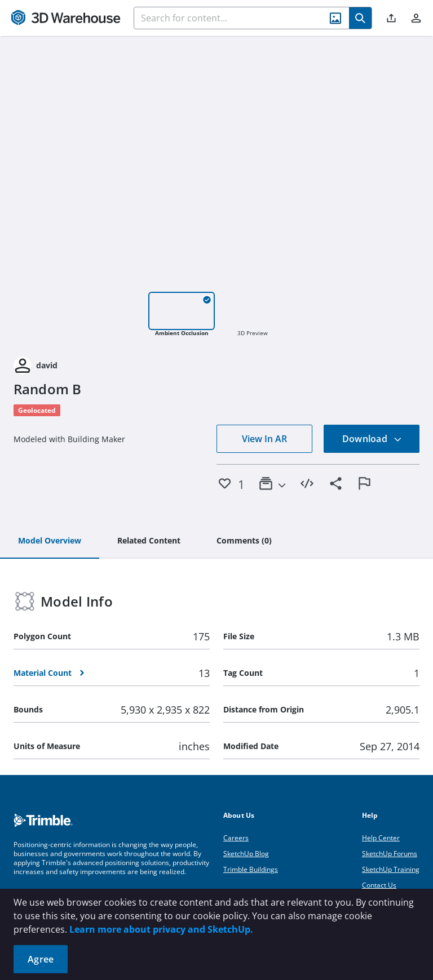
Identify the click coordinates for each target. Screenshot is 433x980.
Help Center (381, 838)
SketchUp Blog (246, 854)
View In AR (264, 439)
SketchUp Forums (390, 854)
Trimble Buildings (251, 869)
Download (372, 439)
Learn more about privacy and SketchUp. (161, 929)
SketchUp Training (391, 869)
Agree (41, 959)
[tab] (50, 541)
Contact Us (379, 885)
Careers (236, 838)
